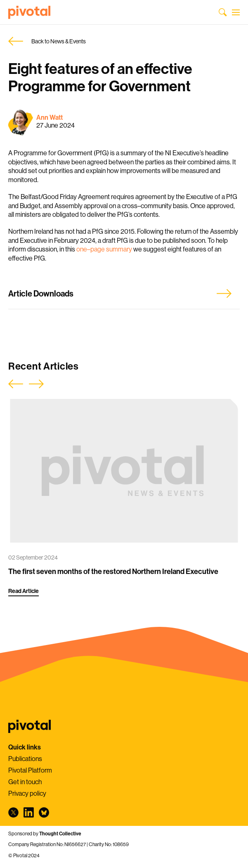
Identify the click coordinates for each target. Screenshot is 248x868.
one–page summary (104, 249)
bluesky (44, 812)
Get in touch (25, 782)
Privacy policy (27, 793)
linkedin (29, 812)
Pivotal (29, 12)
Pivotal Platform (30, 770)
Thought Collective (60, 834)
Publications (25, 759)
